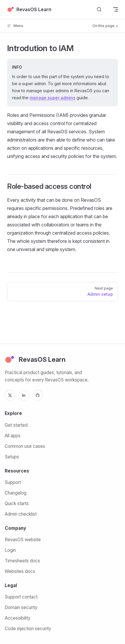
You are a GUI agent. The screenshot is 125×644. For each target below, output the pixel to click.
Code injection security (28, 629)
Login (10, 550)
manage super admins (53, 98)
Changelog (16, 493)
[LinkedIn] (24, 395)
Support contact (21, 597)
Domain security (21, 607)
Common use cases (25, 446)
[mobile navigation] (116, 9)
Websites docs (20, 571)
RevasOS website (23, 540)
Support (13, 482)
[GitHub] (38, 395)
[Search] (99, 10)
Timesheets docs (22, 561)
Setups (12, 457)
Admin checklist (21, 514)
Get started (16, 425)
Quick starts (17, 503)
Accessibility (17, 618)
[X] (10, 395)
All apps (13, 436)
